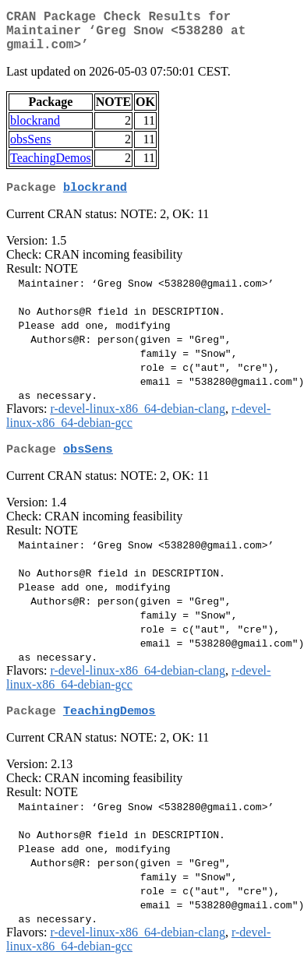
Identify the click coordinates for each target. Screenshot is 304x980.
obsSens (30, 148)
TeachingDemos (51, 167)
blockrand (35, 130)
